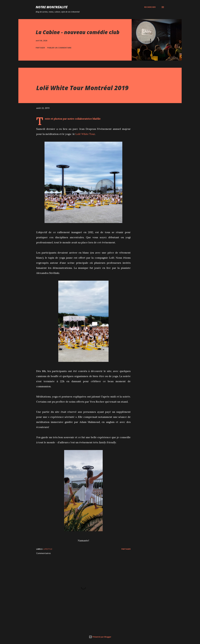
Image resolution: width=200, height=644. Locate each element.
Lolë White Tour (85, 134)
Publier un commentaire (59, 48)
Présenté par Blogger (100, 637)
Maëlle (96, 119)
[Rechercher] (150, 7)
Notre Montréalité (52, 7)
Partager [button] (40, 48)
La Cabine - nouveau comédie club (78, 32)
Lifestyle (48, 549)
